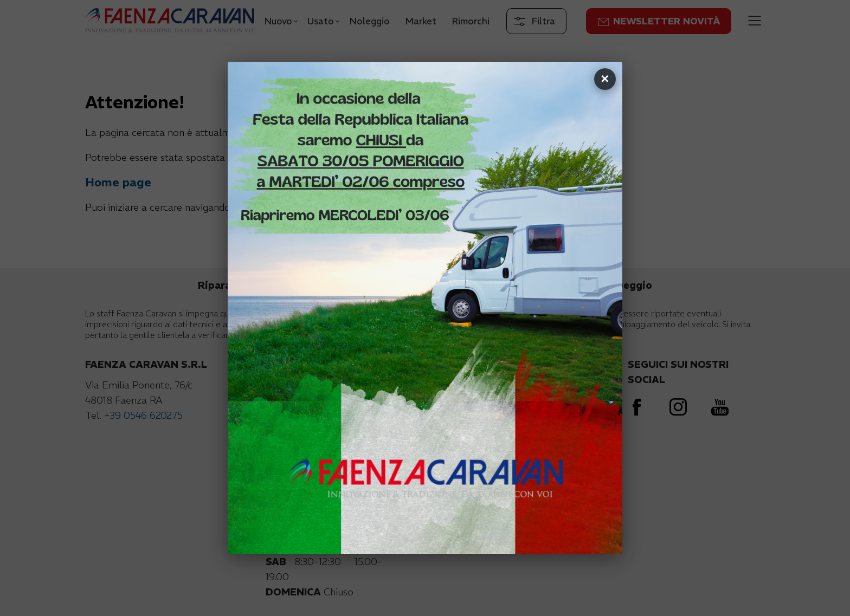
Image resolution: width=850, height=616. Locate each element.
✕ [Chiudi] (605, 79)
